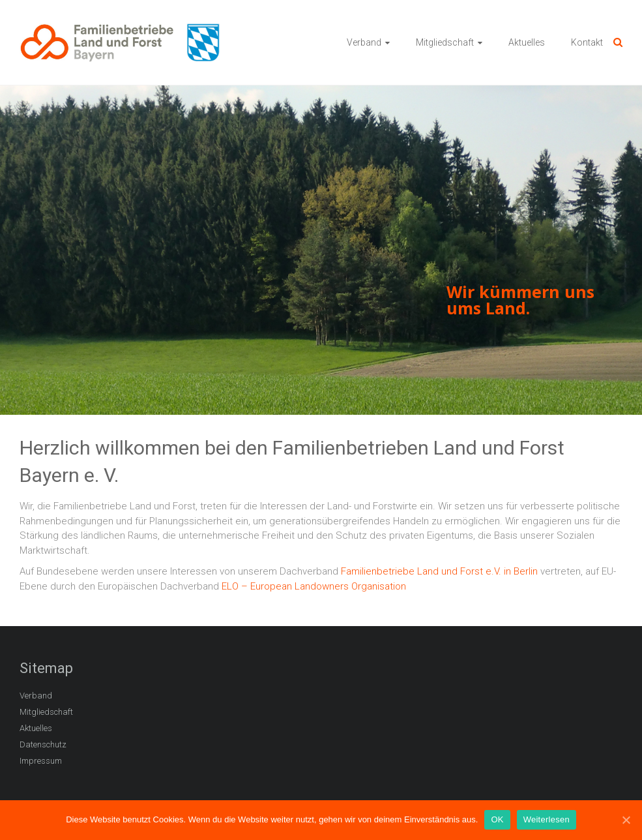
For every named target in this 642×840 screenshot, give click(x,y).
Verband (364, 42)
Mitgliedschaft (445, 42)
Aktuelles (527, 42)
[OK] (626, 820)
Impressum (41, 761)
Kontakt (587, 42)
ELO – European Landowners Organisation (314, 586)
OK (497, 819)
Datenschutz (43, 744)
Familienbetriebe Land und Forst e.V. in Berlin (439, 571)
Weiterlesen (547, 819)
